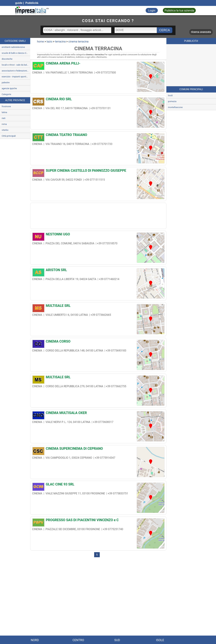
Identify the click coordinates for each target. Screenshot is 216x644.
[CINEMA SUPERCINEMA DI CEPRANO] (98, 449)
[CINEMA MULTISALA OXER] (98, 414)
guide (19, 3)
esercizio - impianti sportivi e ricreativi (16, 77)
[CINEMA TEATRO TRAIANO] (98, 136)
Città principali (9, 136)
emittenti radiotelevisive (13, 47)
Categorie (6, 94)
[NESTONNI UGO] (98, 235)
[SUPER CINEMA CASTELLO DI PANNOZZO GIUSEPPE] (98, 171)
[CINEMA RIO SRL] (98, 100)
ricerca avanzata (201, 32)
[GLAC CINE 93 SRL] (98, 485)
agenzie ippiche (9, 88)
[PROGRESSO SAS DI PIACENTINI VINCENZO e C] (98, 521)
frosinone (6, 106)
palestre (6, 82)
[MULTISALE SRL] (98, 306)
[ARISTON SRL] (98, 271)
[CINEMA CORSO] (98, 342)
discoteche (7, 59)
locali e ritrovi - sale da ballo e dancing (16, 65)
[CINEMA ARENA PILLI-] (98, 64)
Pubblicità (31, 3)
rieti (4, 118)
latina (4, 112)
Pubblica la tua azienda (179, 10)
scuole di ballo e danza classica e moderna (16, 53)
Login (152, 10)
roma (4, 124)
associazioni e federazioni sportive (16, 71)
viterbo (5, 130)
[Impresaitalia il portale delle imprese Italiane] (32, 11)
